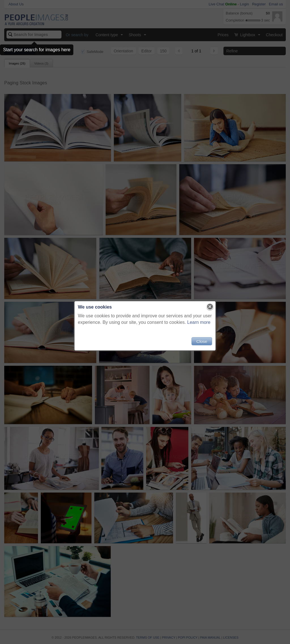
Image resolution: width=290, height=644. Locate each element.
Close (202, 341)
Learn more (199, 322)
